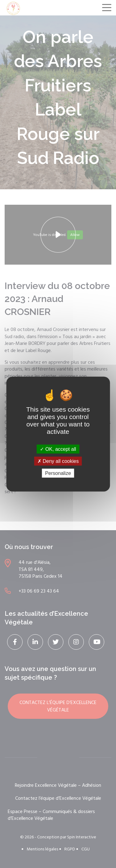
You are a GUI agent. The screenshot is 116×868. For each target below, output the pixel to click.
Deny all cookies (58, 461)
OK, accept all (58, 449)
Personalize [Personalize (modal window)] (58, 473)
